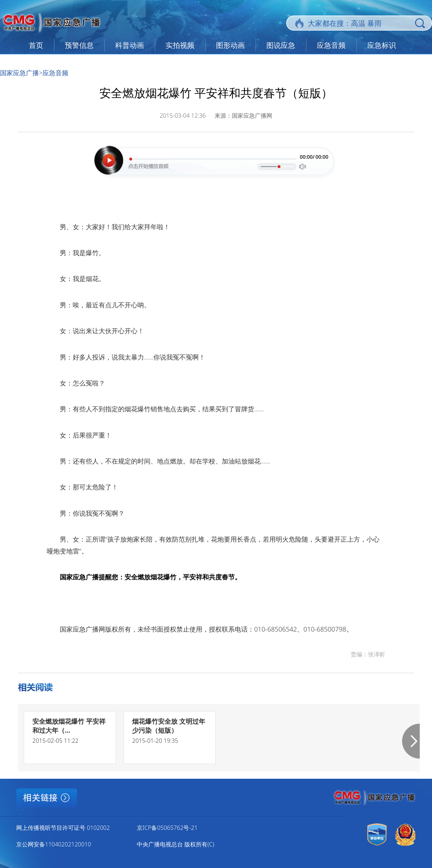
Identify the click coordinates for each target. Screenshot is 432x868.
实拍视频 (180, 45)
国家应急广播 (19, 73)
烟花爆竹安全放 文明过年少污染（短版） (169, 726)
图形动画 (230, 45)
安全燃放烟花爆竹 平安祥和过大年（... (69, 726)
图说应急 (281, 45)
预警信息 (79, 45)
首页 (36, 45)
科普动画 (130, 45)
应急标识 (382, 45)
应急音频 (331, 45)
